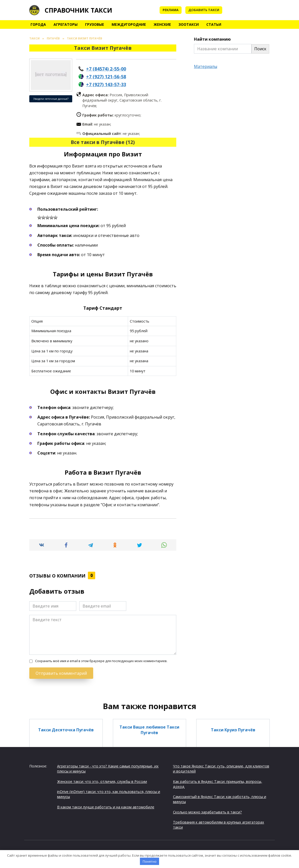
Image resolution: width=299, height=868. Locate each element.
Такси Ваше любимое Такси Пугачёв (149, 730)
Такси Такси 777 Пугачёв (66, 800)
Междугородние (129, 24)
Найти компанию (212, 39)
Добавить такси (204, 10)
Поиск (260, 49)
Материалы (206, 66)
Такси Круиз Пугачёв (233, 730)
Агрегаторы (66, 24)
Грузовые (95, 24)
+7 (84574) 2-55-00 (106, 69)
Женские (162, 24)
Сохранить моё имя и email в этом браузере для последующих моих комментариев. (101, 661)
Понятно (150, 861)
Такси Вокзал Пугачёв (149, 800)
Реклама (171, 10)
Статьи (214, 24)
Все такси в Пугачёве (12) (103, 142)
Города (38, 24)
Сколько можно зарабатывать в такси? (207, 812)
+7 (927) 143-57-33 (106, 84)
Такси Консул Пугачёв (149, 766)
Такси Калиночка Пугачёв (233, 766)
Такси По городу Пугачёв (66, 766)
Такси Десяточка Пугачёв (66, 730)
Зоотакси (189, 24)
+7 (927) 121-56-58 (106, 77)
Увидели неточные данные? (51, 99)
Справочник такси (78, 10)
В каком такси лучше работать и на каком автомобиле (106, 807)
